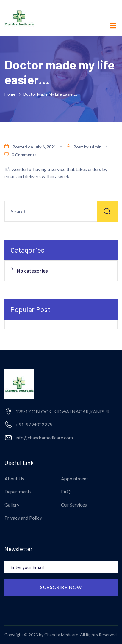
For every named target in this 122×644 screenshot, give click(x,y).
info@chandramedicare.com (44, 437)
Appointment (75, 478)
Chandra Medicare (61, 635)
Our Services (74, 505)
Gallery (12, 505)
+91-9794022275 (34, 424)
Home (11, 94)
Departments (18, 492)
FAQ (66, 492)
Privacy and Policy (23, 518)
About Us (14, 478)
